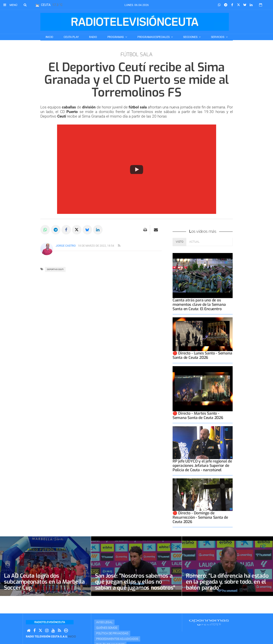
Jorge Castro (66, 246)
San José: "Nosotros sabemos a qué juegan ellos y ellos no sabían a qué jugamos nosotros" (135, 582)
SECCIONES (190, 37)
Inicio (49, 37)
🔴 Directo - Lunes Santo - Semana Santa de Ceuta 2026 (202, 355)
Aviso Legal (104, 622)
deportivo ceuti (55, 269)
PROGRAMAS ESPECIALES (154, 37)
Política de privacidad (112, 633)
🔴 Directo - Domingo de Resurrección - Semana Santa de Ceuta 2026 (200, 517)
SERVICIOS (218, 37)
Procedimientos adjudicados (117, 639)
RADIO (93, 37)
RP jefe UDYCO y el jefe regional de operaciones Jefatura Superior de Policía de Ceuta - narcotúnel (202, 466)
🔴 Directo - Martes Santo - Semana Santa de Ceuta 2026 (198, 416)
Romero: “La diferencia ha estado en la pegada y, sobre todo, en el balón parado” (227, 582)
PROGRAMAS (116, 37)
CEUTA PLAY (71, 37)
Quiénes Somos (107, 628)
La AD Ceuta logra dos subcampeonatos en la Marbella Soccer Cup (44, 582)
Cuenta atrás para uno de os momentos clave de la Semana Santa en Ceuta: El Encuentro (199, 305)
